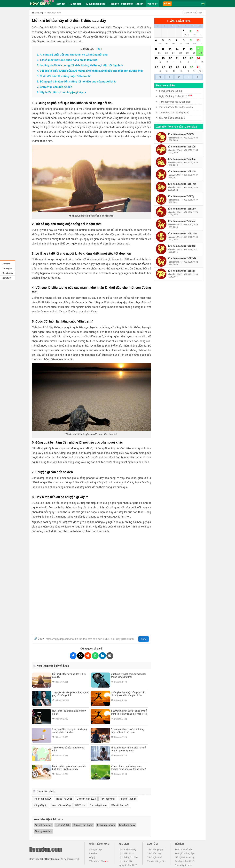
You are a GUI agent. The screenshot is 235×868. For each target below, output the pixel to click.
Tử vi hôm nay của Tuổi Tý (181, 134)
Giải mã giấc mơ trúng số (172, 118)
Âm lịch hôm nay (43, 825)
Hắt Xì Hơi (80, 805)
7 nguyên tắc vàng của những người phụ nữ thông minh (70, 694)
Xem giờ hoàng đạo (185, 853)
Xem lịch (6, 264)
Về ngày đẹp (95, 849)
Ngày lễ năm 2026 (128, 865)
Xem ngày (7, 268)
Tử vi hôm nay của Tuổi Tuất (182, 258)
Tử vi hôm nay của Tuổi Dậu (182, 246)
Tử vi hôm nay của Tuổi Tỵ (181, 196)
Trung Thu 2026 (64, 799)
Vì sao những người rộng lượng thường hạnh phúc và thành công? (128, 767)
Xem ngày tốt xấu (106, 825)
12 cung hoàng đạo (96, 4)
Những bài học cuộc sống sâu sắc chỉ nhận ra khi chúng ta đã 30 (128, 694)
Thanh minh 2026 (43, 799)
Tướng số (114, 4)
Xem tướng (8, 273)
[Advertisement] (91, 558)
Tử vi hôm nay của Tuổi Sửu (182, 147)
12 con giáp (76, 4)
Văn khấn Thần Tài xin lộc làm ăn (176, 107)
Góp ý (92, 857)
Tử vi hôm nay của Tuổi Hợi (181, 271)
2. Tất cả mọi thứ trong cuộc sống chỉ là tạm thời (67, 60)
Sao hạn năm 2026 (184, 861)
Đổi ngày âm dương (83, 825)
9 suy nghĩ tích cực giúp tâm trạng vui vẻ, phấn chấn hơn (70, 731)
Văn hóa (153, 4)
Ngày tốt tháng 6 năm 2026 (175, 96)
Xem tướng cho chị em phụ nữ (174, 112)
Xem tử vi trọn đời (156, 861)
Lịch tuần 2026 (126, 853)
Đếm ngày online (43, 831)
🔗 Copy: (39, 639)
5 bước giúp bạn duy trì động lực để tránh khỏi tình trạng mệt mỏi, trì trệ (129, 712)
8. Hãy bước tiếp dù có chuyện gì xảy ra (61, 92)
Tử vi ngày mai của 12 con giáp (175, 102)
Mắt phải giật (40, 805)
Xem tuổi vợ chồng (61, 805)
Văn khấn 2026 (99, 861)
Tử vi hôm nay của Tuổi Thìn (182, 184)
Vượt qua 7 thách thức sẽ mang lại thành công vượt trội (128, 675)
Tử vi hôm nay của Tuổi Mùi (182, 221)
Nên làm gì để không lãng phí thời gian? (69, 712)
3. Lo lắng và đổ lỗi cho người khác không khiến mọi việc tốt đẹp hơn (80, 65)
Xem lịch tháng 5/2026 (171, 91)
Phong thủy (127, 4)
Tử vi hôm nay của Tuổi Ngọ (182, 209)
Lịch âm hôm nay (127, 849)
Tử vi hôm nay (154, 853)
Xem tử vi (7, 278)
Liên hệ (93, 853)
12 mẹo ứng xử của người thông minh (68, 749)
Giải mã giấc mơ (98, 805)
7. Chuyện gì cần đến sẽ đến (55, 87)
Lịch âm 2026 (63, 825)
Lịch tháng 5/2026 (128, 857)
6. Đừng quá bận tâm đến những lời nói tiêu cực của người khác (77, 82)
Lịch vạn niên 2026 (86, 799)
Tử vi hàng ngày (127, 825)
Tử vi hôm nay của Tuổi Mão (182, 171)
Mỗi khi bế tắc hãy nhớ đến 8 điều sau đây (69, 675)
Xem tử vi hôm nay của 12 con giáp (177, 126)
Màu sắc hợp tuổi (120, 805)
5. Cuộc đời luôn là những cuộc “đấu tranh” (64, 76)
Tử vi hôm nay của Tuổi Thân (182, 233)
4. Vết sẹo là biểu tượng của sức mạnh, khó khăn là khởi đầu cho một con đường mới (90, 71)
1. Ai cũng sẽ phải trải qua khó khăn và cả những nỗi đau (72, 55)
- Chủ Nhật (193, 13)
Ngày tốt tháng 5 (128, 799)
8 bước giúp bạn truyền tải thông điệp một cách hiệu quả (128, 731)
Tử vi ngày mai (108, 799)
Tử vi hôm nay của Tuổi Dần (182, 159)
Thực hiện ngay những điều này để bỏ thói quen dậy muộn (128, 749)
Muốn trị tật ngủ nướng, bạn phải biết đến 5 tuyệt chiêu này (69, 767)
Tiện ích (140, 4)
